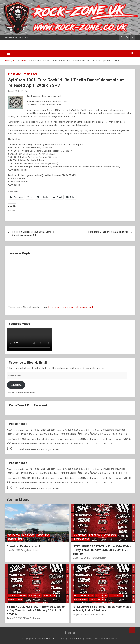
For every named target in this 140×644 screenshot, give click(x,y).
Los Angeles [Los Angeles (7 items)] (97, 439)
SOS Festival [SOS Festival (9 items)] (61, 444)
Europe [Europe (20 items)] (44, 434)
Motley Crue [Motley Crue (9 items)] (108, 439)
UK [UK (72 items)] (10, 449)
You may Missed (18, 500)
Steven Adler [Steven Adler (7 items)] (87, 444)
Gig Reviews (14, 535)
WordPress (111, 639)
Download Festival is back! (24, 546)
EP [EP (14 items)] (37, 434)
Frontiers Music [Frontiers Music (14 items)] (68, 434)
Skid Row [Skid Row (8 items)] (50, 444)
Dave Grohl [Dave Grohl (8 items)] (86, 430)
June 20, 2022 (14, 550)
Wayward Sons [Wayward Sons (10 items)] (52, 449)
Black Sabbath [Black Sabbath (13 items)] (48, 430)
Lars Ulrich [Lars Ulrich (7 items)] (60, 439)
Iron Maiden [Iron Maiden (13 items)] (43, 439)
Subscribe (16, 385)
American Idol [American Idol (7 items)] (23, 430)
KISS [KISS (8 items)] (53, 439)
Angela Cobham (30, 550)
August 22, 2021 (15, 618)
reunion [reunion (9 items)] (42, 444)
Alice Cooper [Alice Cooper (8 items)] (12, 430)
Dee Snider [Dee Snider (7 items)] (95, 430)
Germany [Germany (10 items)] (106, 434)
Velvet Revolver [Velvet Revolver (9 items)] (38, 449)
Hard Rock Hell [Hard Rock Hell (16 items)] (120, 434)
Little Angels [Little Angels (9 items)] (71, 439)
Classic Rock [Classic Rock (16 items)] (72, 430)
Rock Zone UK (47, 639)
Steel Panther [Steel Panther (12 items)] (74, 444)
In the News (15, 74)
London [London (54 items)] (84, 439)
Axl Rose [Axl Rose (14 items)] (34, 430)
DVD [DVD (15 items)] (32, 434)
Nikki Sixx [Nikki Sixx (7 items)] (118, 439)
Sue (27, 91)
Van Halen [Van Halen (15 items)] (24, 449)
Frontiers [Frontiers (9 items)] (54, 434)
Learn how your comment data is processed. (71, 307)
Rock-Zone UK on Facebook (28, 405)
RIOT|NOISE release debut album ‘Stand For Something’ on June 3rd (34, 233)
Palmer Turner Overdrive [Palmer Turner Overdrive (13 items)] (25, 444)
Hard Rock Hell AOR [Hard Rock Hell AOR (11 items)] (16, 439)
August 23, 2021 (81, 558)
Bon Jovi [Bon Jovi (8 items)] (60, 430)
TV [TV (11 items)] (126, 444)
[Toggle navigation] (9, 53)
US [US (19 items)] (16, 449)
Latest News (30, 74)
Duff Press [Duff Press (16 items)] (22, 434)
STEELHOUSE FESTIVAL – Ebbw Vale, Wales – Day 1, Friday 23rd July (102, 609)
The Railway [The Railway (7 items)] (97, 444)
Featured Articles (17, 596)
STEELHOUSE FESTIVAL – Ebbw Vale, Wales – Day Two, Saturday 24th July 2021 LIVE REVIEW (36, 610)
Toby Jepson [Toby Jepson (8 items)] (118, 444)
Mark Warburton (98, 558)
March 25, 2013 (16, 91)
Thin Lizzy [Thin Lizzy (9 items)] (107, 444)
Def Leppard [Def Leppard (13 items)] (107, 430)
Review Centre (15, 539)
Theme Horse (75, 639)
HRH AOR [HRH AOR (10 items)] (32, 439)
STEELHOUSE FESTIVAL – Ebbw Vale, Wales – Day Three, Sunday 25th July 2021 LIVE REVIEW (102, 550)
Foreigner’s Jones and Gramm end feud (108, 232)
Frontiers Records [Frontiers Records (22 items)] (89, 434)
